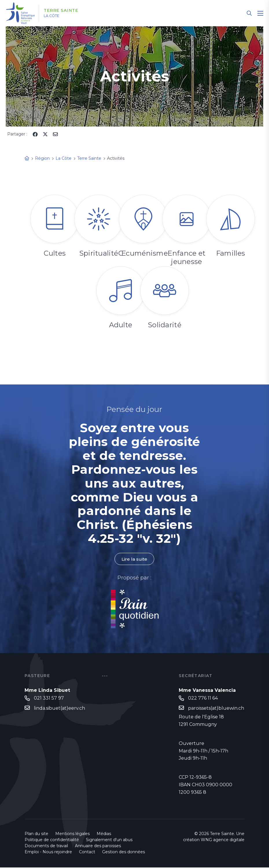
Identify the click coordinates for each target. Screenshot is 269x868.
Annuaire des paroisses (98, 846)
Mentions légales (72, 834)
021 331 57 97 (49, 698)
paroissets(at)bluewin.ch (216, 708)
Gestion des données (124, 852)
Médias (104, 834)
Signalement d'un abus (109, 840)
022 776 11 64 (203, 698)
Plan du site (36, 834)
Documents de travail (46, 846)
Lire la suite (134, 559)
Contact (87, 852)
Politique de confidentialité (52, 840)
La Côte (55, 16)
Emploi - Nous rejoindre (48, 852)
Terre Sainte (65, 11)
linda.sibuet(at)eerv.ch (59, 708)
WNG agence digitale (223, 840)
